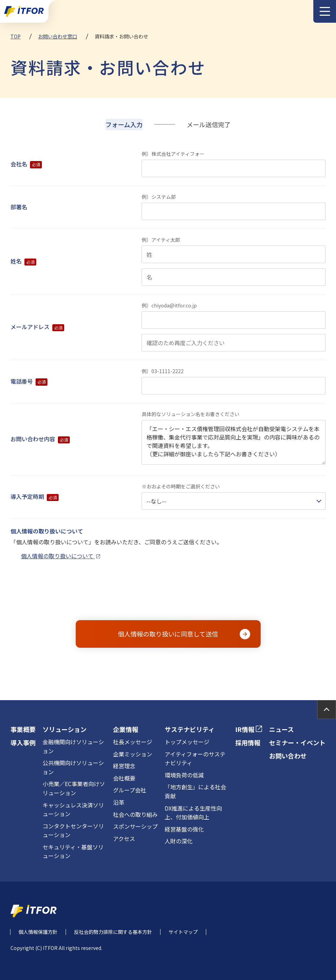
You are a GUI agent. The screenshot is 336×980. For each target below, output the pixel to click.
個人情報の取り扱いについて (61, 556)
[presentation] (169, 595)
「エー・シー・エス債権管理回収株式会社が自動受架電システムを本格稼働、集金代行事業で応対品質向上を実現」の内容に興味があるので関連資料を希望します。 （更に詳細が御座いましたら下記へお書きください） (234, 442)
